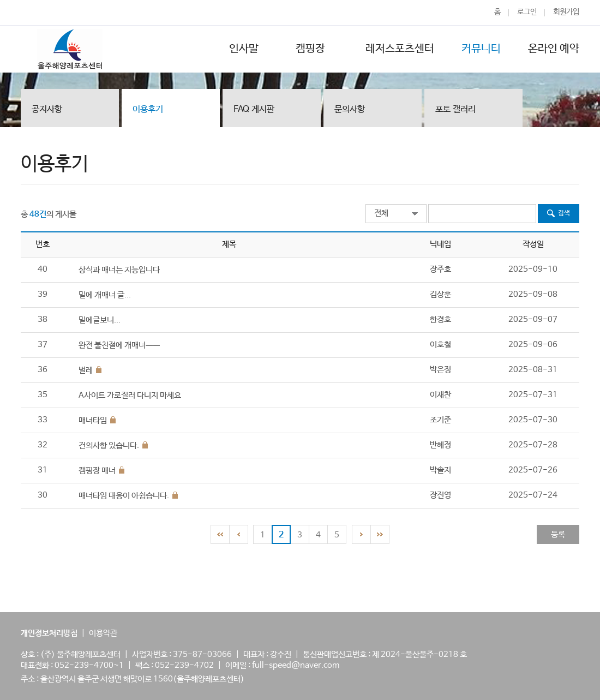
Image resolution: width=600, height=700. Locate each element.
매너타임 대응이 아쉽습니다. (124, 496)
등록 (558, 534)
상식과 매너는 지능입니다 (119, 270)
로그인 (527, 12)
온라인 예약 (554, 49)
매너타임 (93, 420)
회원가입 (566, 12)
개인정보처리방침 (49, 633)
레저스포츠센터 (400, 49)
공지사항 (47, 109)
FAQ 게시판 (254, 109)
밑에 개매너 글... (105, 295)
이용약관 (103, 633)
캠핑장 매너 (97, 471)
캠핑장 (312, 49)
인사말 (244, 49)
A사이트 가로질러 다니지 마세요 (130, 395)
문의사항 (350, 109)
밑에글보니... (100, 320)
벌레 (86, 370)
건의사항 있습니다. (109, 445)
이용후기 (148, 109)
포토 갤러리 (455, 109)
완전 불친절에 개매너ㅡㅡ (119, 345)
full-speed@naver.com (296, 665)
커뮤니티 (481, 49)
